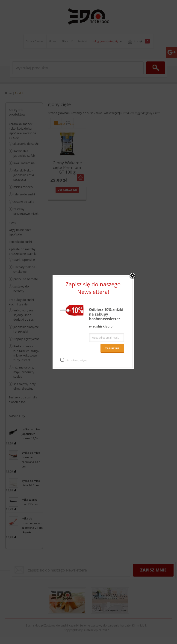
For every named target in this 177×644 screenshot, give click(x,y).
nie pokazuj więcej (74, 360)
